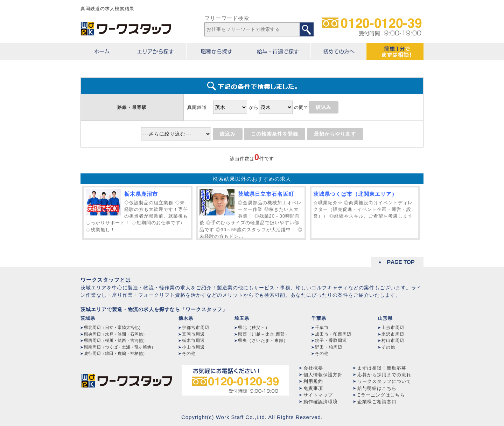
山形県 (385, 318)
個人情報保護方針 (323, 375)
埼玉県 (242, 318)
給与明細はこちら (377, 388)
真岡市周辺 (193, 334)
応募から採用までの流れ (384, 375)
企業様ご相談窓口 (377, 402)
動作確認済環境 (321, 402)
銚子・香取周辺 (331, 341)
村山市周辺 (393, 341)
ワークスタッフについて (384, 381)
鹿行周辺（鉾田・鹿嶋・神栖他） (115, 353)
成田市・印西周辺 (333, 334)
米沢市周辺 (393, 334)
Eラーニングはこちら (381, 395)
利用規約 (313, 381)
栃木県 (186, 318)
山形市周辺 (393, 328)
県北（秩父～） (254, 328)
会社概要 (313, 368)
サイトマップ (318, 395)
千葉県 (319, 318)
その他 (189, 353)
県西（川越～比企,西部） (264, 334)
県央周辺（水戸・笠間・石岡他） (115, 334)
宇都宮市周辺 (196, 328)
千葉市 (322, 328)
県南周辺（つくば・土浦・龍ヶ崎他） (120, 347)
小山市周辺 (193, 347)
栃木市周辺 (193, 341)
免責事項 (313, 388)
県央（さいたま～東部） (263, 341)
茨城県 (88, 318)
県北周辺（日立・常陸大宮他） (113, 328)
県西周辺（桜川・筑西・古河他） (115, 341)
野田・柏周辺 (329, 347)
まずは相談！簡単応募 (382, 368)
